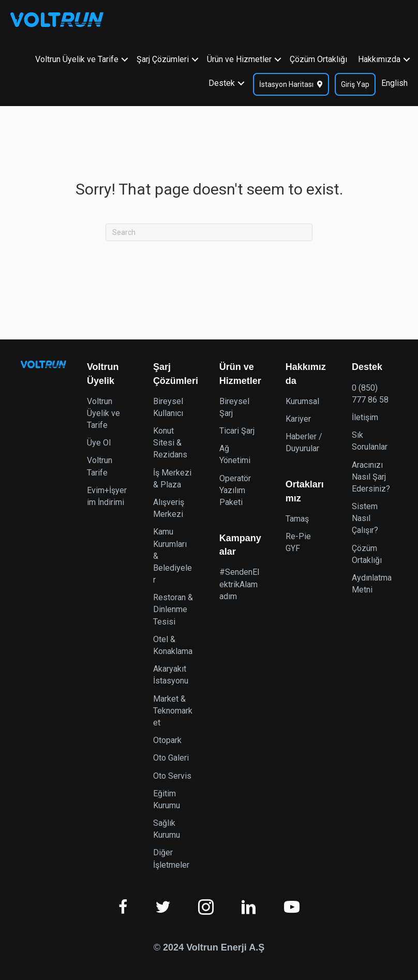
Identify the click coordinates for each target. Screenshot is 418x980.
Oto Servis (172, 776)
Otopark (167, 740)
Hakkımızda (379, 58)
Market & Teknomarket (173, 711)
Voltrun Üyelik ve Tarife (77, 58)
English (394, 81)
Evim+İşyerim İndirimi (107, 496)
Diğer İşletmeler (171, 858)
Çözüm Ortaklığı (318, 58)
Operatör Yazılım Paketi (235, 490)
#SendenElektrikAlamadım (239, 584)
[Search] (209, 232)
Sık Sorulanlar (370, 441)
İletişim (365, 417)
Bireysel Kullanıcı (168, 407)
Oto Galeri (171, 758)
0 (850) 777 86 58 (370, 394)
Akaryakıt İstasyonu (171, 675)
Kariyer (298, 419)
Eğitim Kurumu (167, 799)
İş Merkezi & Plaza (172, 479)
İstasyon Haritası (286, 83)
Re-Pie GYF (298, 542)
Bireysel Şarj (234, 407)
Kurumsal (302, 401)
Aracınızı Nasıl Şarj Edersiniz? (371, 477)
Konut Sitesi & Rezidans (170, 443)
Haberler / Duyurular (304, 442)
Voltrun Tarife (100, 466)
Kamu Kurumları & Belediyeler (173, 556)
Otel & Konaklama (173, 645)
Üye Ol (99, 443)
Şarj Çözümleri (163, 58)
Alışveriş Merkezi (169, 508)
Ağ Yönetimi (235, 454)
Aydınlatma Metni (372, 584)
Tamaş (297, 519)
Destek (222, 81)
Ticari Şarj (237, 431)
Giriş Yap (355, 83)
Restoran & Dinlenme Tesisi (173, 609)
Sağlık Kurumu (167, 829)
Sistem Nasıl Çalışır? (365, 518)
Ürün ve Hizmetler (239, 58)
